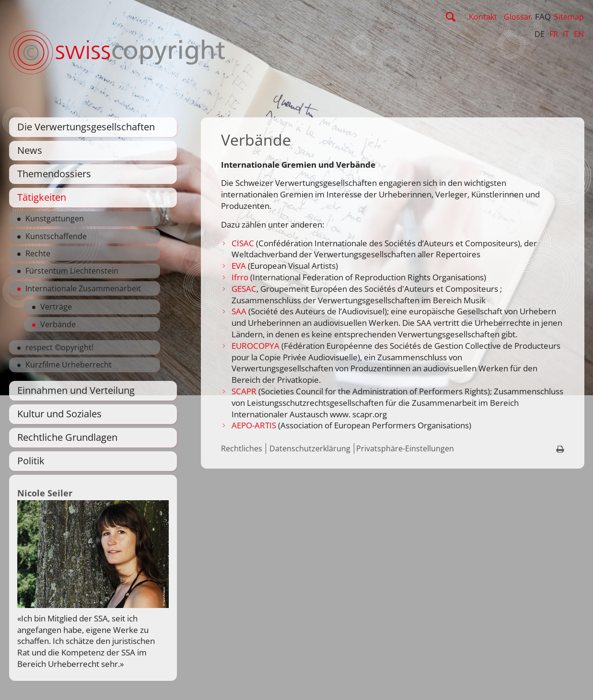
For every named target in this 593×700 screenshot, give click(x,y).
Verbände (58, 324)
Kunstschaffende (56, 236)
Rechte (38, 253)
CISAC (243, 243)
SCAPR (245, 391)
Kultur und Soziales (59, 414)
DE (540, 34)
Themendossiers (54, 174)
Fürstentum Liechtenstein (72, 271)
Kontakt (483, 17)
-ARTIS (264, 425)
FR (554, 34)
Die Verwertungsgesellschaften (86, 127)
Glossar (518, 17)
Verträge (56, 307)
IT (566, 34)
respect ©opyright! (59, 347)
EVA (240, 266)
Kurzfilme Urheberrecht (69, 365)
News (30, 150)
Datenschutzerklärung (310, 448)
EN (579, 34)
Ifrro (240, 277)
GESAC (244, 289)
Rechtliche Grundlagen (67, 437)
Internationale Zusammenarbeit (83, 288)
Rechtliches (242, 448)
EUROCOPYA (256, 346)
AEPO (242, 425)
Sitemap (569, 17)
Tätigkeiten (42, 197)
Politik (31, 461)
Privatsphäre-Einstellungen (405, 448)
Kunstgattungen (55, 218)
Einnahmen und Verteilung (76, 390)
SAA (239, 311)
